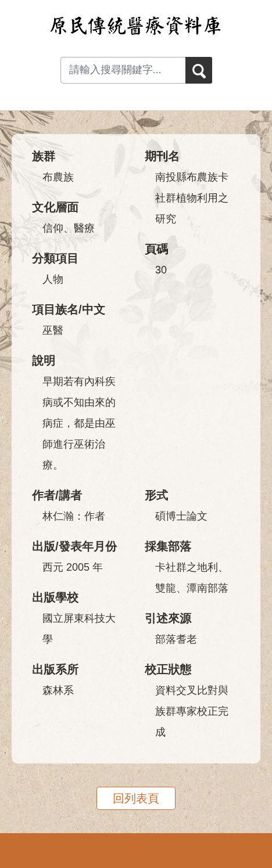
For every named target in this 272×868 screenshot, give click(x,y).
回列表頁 (136, 798)
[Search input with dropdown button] (123, 70)
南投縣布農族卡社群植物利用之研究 (192, 198)
